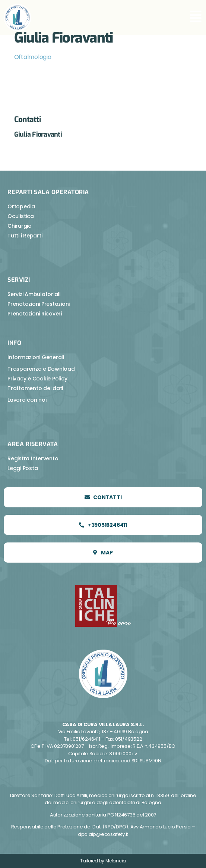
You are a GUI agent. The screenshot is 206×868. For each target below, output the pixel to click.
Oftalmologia (33, 57)
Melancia (116, 861)
